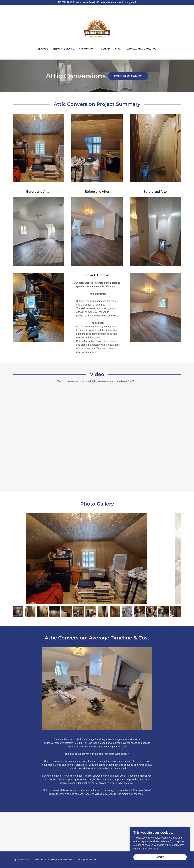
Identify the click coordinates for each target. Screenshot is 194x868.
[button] (88, 49)
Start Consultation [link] (63, 49)
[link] (97, 28)
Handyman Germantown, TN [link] (141, 49)
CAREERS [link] (106, 49)
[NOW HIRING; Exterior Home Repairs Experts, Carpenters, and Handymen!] (97, 2)
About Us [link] (43, 49)
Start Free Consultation (128, 76)
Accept (160, 857)
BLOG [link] (118, 49)
